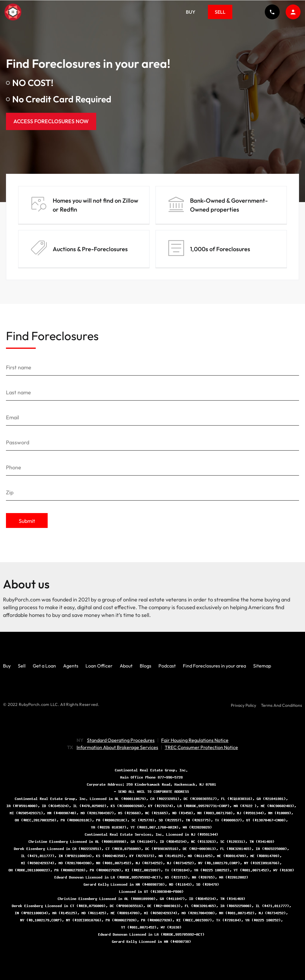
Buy (191, 12)
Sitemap (262, 666)
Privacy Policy (243, 705)
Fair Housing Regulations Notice (195, 740)
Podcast (167, 666)
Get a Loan (44, 666)
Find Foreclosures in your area (214, 666)
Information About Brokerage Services (117, 747)
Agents (71, 666)
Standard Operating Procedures (121, 740)
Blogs (146, 666)
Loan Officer (99, 666)
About (126, 666)
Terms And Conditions (281, 705)
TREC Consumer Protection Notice (201, 747)
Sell (220, 12)
